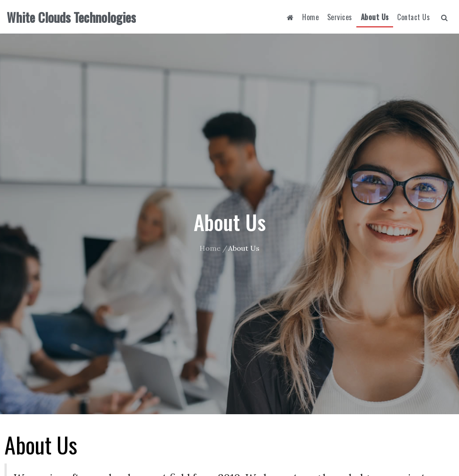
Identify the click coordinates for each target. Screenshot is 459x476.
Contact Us (414, 17)
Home (310, 17)
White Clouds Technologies (71, 17)
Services (340, 17)
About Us (375, 17)
